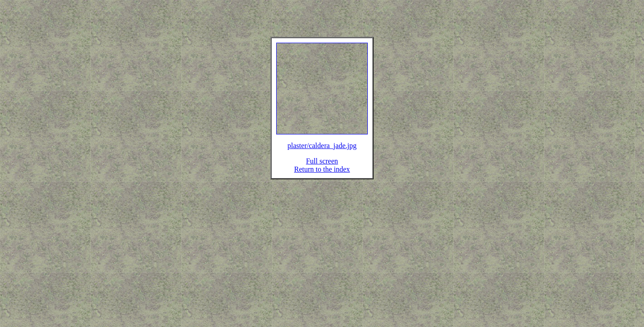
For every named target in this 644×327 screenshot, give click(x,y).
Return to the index (322, 175)
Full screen (322, 166)
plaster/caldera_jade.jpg (322, 151)
